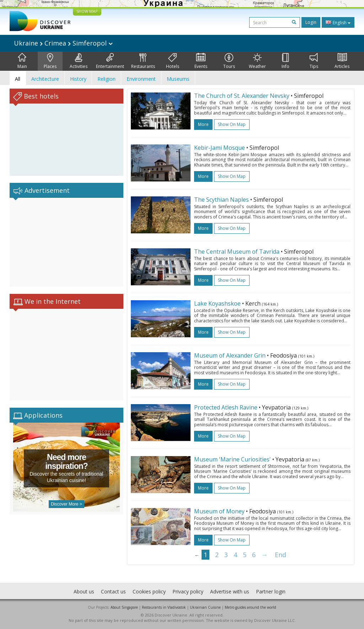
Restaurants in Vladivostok (164, 607)
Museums (178, 79)
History (78, 79)
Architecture (45, 79)
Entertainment (110, 61)
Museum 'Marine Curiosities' (232, 459)
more (203, 124)
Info (285, 61)
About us (84, 591)
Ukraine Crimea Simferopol (63, 43)
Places (50, 61)
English (338, 22)
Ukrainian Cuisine (205, 607)
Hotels (173, 61)
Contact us (113, 591)
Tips (314, 61)
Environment (141, 79)
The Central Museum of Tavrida (237, 252)
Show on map (232, 124)
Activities (79, 61)
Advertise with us (230, 591)
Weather (257, 61)
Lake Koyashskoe (217, 303)
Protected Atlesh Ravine (226, 407)
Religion (106, 79)
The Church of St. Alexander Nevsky (242, 96)
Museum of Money (219, 511)
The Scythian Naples (221, 200)
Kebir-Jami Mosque (220, 148)
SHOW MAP (87, 11)
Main (22, 61)
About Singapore (124, 607)
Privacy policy (188, 591)
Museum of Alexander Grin (231, 355)
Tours (229, 61)
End (280, 555)
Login (311, 22)
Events (201, 61)
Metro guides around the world (250, 607)
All (18, 79)
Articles (342, 61)
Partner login (271, 591)
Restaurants (143, 61)
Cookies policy (149, 591)
